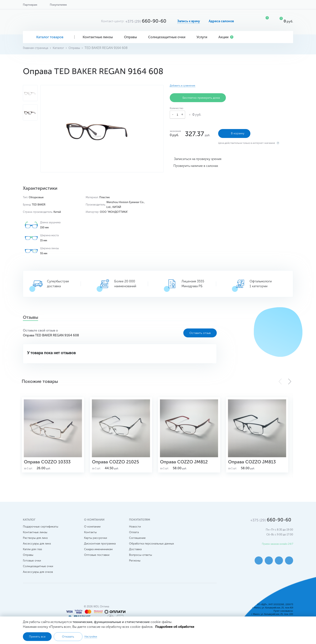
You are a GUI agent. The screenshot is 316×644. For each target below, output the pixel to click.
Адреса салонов (221, 21)
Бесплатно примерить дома (198, 98)
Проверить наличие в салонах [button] (196, 165)
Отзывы (32, 318)
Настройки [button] (91, 637)
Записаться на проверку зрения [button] (198, 158)
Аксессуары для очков (38, 575)
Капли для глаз (32, 552)
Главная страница (36, 48)
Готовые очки (32, 563)
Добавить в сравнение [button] (183, 86)
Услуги (203, 37)
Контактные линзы (99, 37)
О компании (92, 529)
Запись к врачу (189, 21)
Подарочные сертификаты (41, 529)
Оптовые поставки (97, 558)
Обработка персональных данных (152, 546)
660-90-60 (146, 21)
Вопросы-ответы (140, 558)
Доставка (135, 552)
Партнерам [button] (30, 5)
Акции (226, 37)
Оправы (132, 37)
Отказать (68, 637)
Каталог (59, 48)
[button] (290, 381)
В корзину (234, 133)
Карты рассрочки (96, 541)
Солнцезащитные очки (168, 37)
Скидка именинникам (98, 552)
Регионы (135, 563)
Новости (135, 529)
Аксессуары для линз (37, 546)
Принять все (37, 637)
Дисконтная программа (100, 546)
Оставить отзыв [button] (200, 333)
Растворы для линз (35, 541)
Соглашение (137, 541)
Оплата (134, 535)
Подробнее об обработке (175, 627)
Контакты (90, 535)
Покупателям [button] (58, 5)
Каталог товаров (49, 37)
